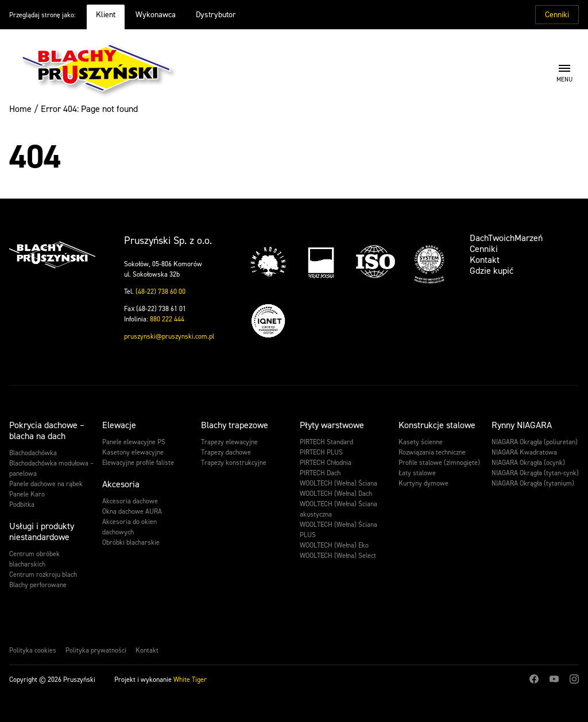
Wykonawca (156, 15)
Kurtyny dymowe (423, 483)
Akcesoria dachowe (130, 501)
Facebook (534, 679)
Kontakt (485, 260)
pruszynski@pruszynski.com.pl (169, 336)
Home (20, 109)
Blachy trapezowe (235, 425)
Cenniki (557, 15)
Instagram (574, 679)
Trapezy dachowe (226, 452)
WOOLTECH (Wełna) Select (338, 556)
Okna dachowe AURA (132, 511)
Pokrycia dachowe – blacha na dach (47, 430)
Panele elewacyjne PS (134, 442)
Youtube (554, 679)
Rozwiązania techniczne (432, 452)
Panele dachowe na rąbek (46, 484)
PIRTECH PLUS (321, 452)
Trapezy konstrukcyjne (234, 463)
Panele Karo (27, 494)
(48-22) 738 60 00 (160, 292)
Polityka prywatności (96, 650)
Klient (106, 15)
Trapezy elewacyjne (229, 442)
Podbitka (22, 504)
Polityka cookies (33, 650)
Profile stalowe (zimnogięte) (439, 463)
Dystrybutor (216, 15)
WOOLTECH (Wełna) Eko (334, 545)
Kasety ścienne (421, 442)
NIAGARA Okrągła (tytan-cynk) (535, 473)
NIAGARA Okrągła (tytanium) (533, 483)
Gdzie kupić (492, 271)
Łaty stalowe (417, 473)
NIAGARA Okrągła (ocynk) (528, 463)
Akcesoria (121, 484)
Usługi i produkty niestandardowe (42, 531)
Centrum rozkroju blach (43, 575)
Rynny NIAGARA (522, 425)
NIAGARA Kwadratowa (524, 452)
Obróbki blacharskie (131, 542)
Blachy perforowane (38, 585)
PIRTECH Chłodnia (326, 463)
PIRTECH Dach (320, 473)
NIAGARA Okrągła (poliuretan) (535, 442)
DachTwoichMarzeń (506, 238)
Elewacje (119, 425)
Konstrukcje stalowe (437, 425)
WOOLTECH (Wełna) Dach (336, 494)
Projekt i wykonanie (160, 680)
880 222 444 (167, 319)
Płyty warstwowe (332, 425)
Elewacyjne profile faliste (138, 463)
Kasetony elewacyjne (133, 452)
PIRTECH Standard (326, 442)
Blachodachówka (33, 453)
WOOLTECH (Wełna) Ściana (339, 483)
